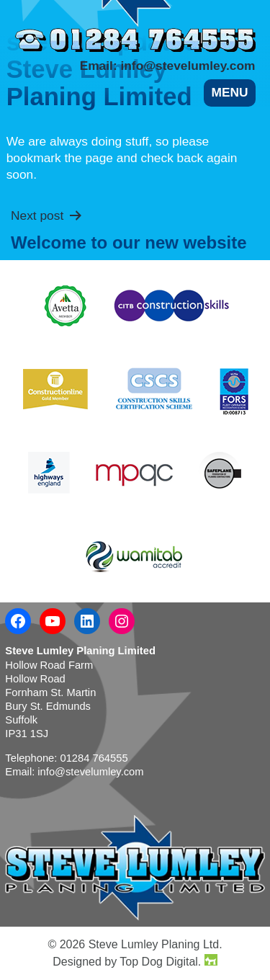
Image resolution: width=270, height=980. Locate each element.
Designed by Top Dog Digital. (135, 961)
